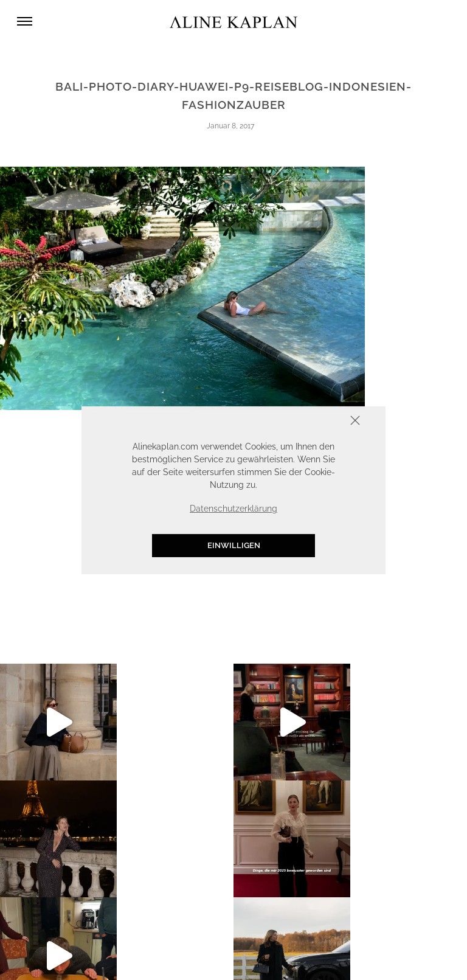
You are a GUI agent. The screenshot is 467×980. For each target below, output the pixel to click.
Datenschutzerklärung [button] (233, 509)
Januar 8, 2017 (230, 126)
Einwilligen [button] (234, 545)
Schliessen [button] (317, 421)
